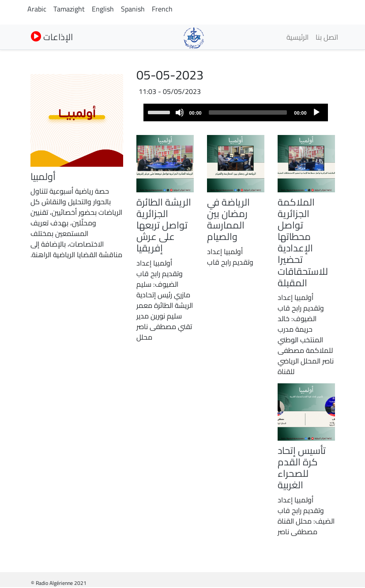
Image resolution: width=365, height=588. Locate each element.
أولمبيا (43, 176)
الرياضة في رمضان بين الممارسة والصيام (228, 219)
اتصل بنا (327, 37)
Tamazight (69, 9)
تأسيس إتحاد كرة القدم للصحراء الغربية (302, 468)
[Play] (316, 112)
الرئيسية (297, 37)
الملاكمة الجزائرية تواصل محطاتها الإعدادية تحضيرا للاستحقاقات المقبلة (303, 242)
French (162, 9)
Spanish (133, 9)
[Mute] (180, 112)
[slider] (248, 112)
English (103, 9)
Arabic (37, 9)
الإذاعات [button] (52, 37)
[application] (236, 112)
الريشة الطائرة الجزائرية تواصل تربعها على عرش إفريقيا (164, 225)
